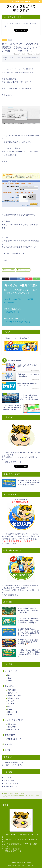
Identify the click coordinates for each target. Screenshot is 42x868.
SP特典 (7, 299)
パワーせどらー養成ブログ (12, 762)
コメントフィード (11, 783)
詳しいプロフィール (13, 462)
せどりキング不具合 (9, 270)
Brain (10, 709)
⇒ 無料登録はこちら (10, 595)
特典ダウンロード (14, 739)
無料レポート (12, 712)
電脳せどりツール (14, 696)
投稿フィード (9, 780)
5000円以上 (30, 299)
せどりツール (12, 693)
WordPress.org (10, 786)
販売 (9, 675)
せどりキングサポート (24, 270)
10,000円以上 (17, 299)
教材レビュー (10, 686)
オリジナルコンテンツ (14, 720)
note (9, 706)
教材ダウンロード (14, 730)
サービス (11, 701)
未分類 (8, 750)
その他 (10, 715)
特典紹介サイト (13, 312)
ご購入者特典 (10, 735)
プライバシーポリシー (17, 863)
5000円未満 (9, 303)
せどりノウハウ (11, 671)
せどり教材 (12, 690)
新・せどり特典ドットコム (12, 765)
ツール (4, 40)
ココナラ (11, 704)
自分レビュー (12, 724)
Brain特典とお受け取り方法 (18, 322)
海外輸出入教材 (13, 698)
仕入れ (10, 678)
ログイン (8, 777)
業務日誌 (8, 744)
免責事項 (29, 863)
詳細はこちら (11, 543)
